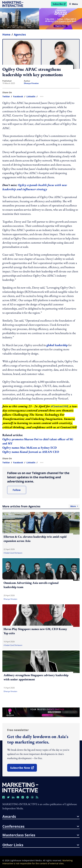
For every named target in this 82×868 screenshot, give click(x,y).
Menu (73, 4)
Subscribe (60, 4)
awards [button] (41, 816)
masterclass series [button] (41, 835)
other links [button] (41, 845)
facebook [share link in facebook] (18, 97)
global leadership (57, 345)
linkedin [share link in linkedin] (31, 97)
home (6, 34)
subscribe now (23, 769)
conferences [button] (41, 826)
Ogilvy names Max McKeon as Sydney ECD (29, 448)
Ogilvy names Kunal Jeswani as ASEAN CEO (31, 452)
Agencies (20, 34)
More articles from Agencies (41, 506)
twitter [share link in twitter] (6, 97)
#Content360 (59, 406)
